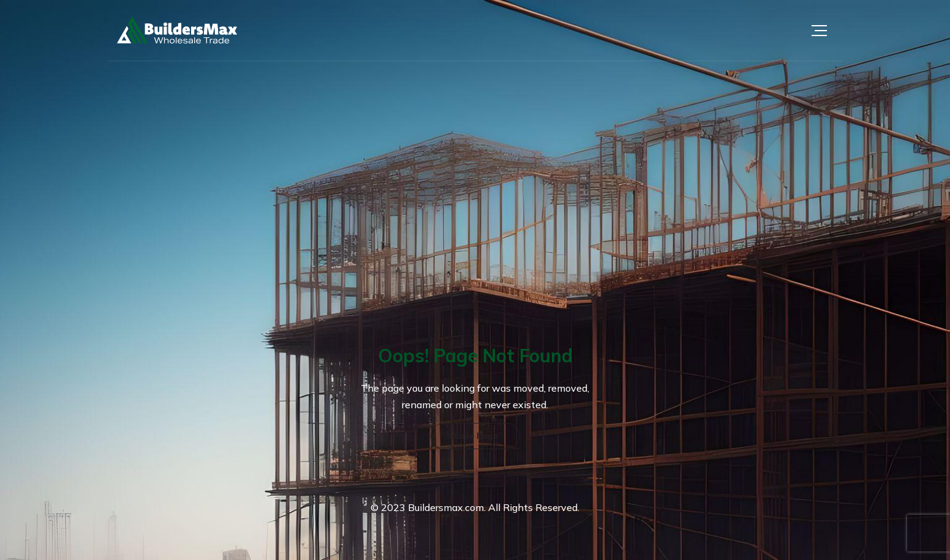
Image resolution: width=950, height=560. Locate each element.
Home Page (474, 436)
